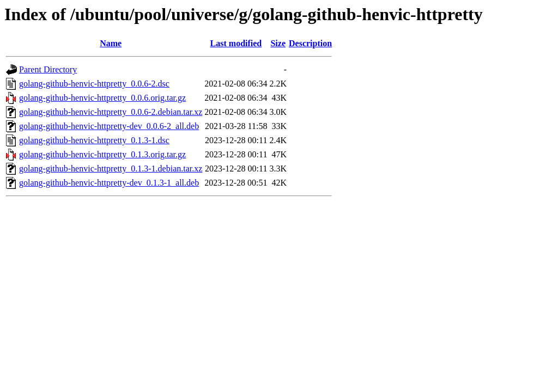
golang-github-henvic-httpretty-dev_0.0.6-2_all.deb (109, 126)
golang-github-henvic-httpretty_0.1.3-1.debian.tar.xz (111, 169)
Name (111, 43)
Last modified (236, 43)
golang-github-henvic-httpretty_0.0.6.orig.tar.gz (102, 98)
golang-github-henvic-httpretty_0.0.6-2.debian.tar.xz (111, 112)
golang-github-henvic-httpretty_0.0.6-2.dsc (94, 84)
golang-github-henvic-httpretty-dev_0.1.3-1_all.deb (109, 183)
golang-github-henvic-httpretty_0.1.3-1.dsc (94, 140)
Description (310, 43)
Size (278, 43)
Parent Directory (48, 69)
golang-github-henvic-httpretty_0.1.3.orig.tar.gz (102, 154)
